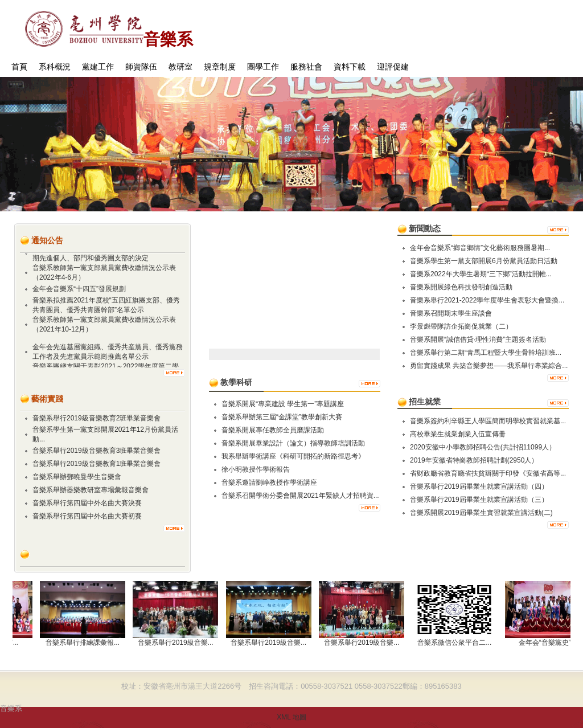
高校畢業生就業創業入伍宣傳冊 (458, 434)
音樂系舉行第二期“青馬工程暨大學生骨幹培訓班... (486, 353)
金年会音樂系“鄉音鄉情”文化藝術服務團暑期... (480, 248)
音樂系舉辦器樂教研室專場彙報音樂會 (91, 490)
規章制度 (220, 67)
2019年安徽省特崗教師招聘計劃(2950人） (474, 460)
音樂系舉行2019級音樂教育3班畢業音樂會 (97, 451)
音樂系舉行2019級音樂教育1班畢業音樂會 (97, 464)
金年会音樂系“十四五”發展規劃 (79, 290)
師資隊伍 (141, 67)
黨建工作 (98, 67)
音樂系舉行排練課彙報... (85, 643)
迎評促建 (393, 67)
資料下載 (350, 67)
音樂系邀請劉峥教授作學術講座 (269, 482)
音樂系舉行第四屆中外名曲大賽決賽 (87, 503)
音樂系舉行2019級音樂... (178, 643)
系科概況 (55, 67)
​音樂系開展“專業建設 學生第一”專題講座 (283, 404)
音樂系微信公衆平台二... (457, 643)
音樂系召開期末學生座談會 (451, 313)
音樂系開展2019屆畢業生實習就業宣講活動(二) (481, 513)
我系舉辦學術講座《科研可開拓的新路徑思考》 (293, 456)
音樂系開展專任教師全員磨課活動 (273, 430)
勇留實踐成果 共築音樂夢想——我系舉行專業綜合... (489, 366)
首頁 (19, 67)
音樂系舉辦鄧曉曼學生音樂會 (77, 477)
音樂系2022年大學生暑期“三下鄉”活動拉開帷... (481, 274)
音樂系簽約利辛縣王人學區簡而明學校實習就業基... (488, 421)
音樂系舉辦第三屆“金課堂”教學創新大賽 (282, 417)
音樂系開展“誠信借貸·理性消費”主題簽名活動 (478, 340)
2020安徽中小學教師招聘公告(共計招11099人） (483, 447)
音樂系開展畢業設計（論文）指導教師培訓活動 (293, 443)
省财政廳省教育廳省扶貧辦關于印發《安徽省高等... (488, 473)
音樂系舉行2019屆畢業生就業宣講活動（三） (479, 500)
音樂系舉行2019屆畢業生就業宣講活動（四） (479, 486)
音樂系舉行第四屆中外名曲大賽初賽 (87, 516)
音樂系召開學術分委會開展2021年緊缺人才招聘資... (300, 496)
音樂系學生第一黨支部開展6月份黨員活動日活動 (484, 261)
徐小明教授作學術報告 (256, 469)
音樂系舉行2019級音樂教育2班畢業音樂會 (97, 418)
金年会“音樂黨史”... (551, 643)
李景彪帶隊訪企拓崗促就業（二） (461, 326)
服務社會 (306, 67)
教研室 (180, 67)
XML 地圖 (291, 717)
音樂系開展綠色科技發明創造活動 (461, 287)
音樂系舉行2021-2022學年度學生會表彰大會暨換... (487, 300)
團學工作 (263, 67)
